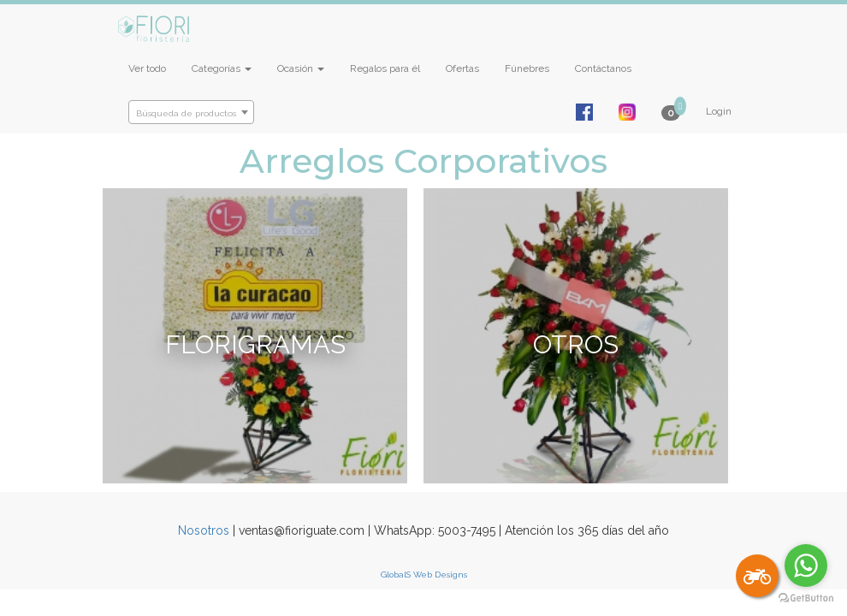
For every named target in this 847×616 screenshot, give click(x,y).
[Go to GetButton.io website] (806, 598)
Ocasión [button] (301, 68)
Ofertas (462, 68)
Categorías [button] (222, 68)
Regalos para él (385, 68)
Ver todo (147, 68)
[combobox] (191, 112)
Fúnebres (527, 68)
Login (719, 111)
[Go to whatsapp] (806, 566)
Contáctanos (603, 68)
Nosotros (204, 530)
